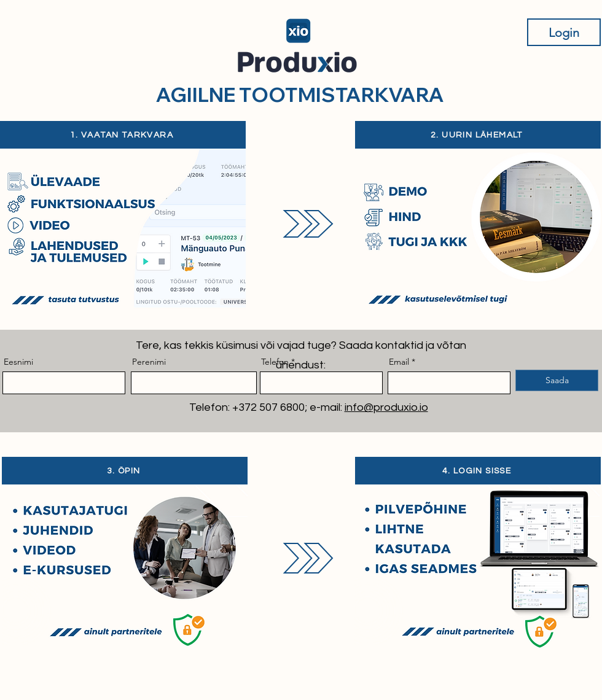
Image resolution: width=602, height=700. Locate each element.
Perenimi (149, 362)
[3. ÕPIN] (125, 471)
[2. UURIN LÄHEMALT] (478, 135)
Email (399, 362)
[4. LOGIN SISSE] (478, 471)
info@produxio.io (386, 407)
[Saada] (557, 380)
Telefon (275, 362)
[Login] (564, 32)
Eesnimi (18, 362)
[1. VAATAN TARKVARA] (123, 135)
